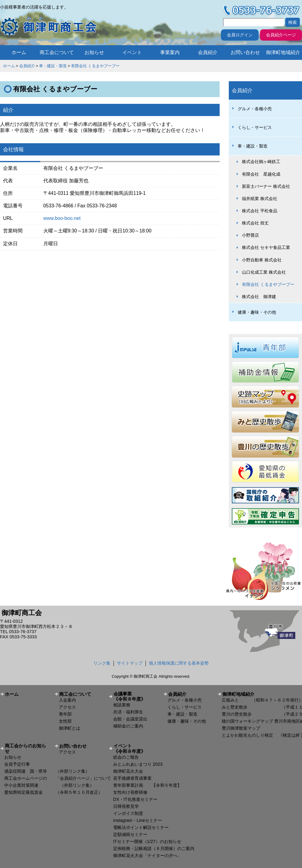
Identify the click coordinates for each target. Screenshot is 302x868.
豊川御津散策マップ (241, 728)
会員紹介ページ (281, 35)
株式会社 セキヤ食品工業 (266, 247)
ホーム (19, 52)
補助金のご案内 (128, 726)
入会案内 (67, 700)
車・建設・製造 (53, 66)
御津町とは (70, 728)
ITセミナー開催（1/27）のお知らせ (147, 841)
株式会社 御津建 (259, 297)
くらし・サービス (255, 127)
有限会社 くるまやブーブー (95, 66)
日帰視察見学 (126, 806)
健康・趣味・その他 (257, 312)
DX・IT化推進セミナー (135, 799)
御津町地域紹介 (283, 52)
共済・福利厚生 (128, 712)
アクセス (67, 707)
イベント (132, 52)
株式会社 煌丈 (255, 223)
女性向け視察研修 (130, 792)
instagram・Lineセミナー (138, 820)
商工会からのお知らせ (25, 748)
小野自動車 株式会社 (262, 260)
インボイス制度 (128, 813)
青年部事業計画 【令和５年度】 (147, 785)
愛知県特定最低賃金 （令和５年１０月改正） (53, 792)
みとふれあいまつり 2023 (138, 764)
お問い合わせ (245, 52)
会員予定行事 (17, 764)
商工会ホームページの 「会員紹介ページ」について (58, 778)
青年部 (65, 714)
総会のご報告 (126, 757)
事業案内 (170, 52)
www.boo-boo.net (62, 218)
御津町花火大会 (128, 771)
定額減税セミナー (130, 834)
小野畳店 (250, 235)
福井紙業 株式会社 (260, 199)
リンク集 (102, 663)
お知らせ (94, 52)
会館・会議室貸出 (130, 719)
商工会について (57, 52)
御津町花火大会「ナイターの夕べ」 (147, 855)
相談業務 (122, 705)
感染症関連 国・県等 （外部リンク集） (47, 771)
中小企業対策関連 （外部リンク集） (49, 785)
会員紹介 (208, 52)
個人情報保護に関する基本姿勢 (179, 663)
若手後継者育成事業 (132, 778)
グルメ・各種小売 (255, 109)
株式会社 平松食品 (260, 211)
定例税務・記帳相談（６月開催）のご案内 (154, 848)
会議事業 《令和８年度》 (136, 696)
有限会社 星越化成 (261, 174)
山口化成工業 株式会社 (264, 272)
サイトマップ (130, 663)
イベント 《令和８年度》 (136, 748)
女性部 (65, 721)
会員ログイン (240, 35)
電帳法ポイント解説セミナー (141, 827)
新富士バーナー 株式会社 (266, 186)
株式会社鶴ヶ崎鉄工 (261, 162)
